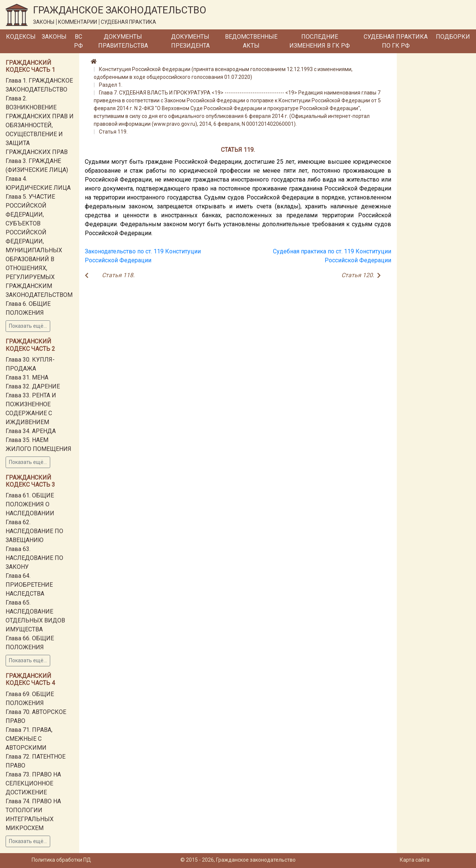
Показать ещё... (28, 326)
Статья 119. (113, 132)
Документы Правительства (123, 41)
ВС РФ (78, 41)
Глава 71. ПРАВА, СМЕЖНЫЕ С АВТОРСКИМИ (29, 739)
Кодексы (21, 37)
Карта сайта (415, 860)
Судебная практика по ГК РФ (396, 41)
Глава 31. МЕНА (27, 377)
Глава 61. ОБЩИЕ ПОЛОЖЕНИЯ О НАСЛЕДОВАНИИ (30, 504)
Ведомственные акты (251, 41)
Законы (54, 37)
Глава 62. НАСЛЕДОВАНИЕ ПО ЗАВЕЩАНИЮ (34, 531)
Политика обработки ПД (61, 860)
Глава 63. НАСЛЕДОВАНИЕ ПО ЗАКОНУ (34, 558)
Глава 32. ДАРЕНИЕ (33, 386)
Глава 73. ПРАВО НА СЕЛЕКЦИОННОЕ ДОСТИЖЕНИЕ (33, 783)
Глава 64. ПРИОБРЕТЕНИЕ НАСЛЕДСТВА (29, 585)
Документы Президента (190, 41)
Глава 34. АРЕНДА (31, 431)
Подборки (453, 37)
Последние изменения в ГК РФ (320, 41)
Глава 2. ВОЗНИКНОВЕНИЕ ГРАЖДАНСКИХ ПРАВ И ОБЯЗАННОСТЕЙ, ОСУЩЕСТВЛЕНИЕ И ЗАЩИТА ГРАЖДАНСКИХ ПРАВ (40, 125)
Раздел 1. (111, 85)
